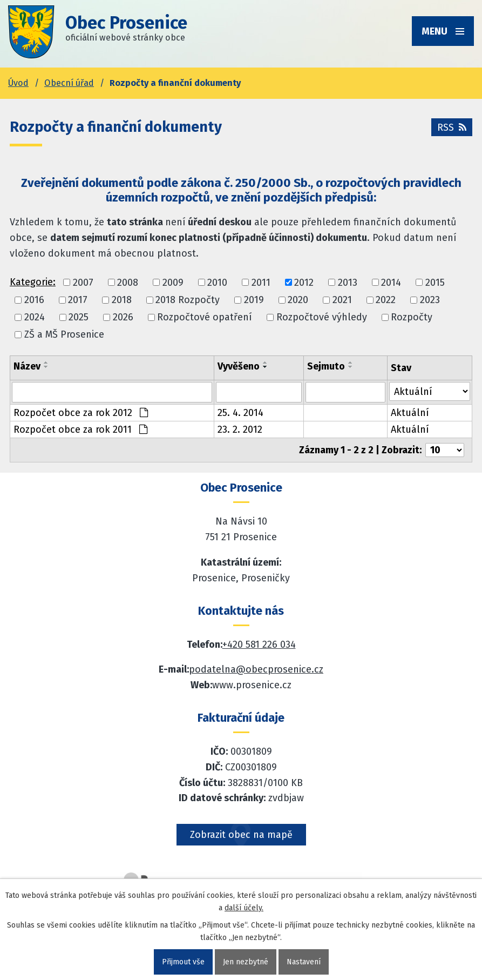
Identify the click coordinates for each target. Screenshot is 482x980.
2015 (435, 283)
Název (27, 366)
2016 (34, 300)
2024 (35, 317)
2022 (386, 300)
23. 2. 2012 (240, 429)
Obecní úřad (69, 83)
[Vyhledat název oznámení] (112, 392)
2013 (348, 283)
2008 (128, 283)
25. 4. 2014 (240, 413)
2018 (122, 300)
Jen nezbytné (246, 962)
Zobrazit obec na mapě (241, 835)
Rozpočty (412, 317)
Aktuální (410, 413)
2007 (83, 283)
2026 (123, 317)
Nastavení (304, 962)
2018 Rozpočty (188, 300)
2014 (391, 283)
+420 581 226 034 (259, 645)
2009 (173, 283)
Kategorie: (33, 282)
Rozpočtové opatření (205, 317)
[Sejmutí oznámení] (345, 392)
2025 (79, 317)
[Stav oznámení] (430, 391)
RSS (452, 127)
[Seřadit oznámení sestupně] (46, 367)
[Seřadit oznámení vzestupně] (46, 363)
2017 (78, 300)
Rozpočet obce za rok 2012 (81, 413)
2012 (304, 283)
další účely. (244, 908)
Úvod (18, 83)
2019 (254, 300)
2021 (342, 300)
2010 (217, 283)
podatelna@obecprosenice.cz (256, 669)
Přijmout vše (183, 962)
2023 (430, 300)
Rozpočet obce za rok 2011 (80, 429)
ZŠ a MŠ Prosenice (64, 335)
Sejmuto (326, 366)
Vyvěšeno (239, 366)
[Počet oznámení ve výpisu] (445, 450)
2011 (261, 283)
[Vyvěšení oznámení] (259, 392)
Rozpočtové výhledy (322, 317)
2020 (298, 300)
